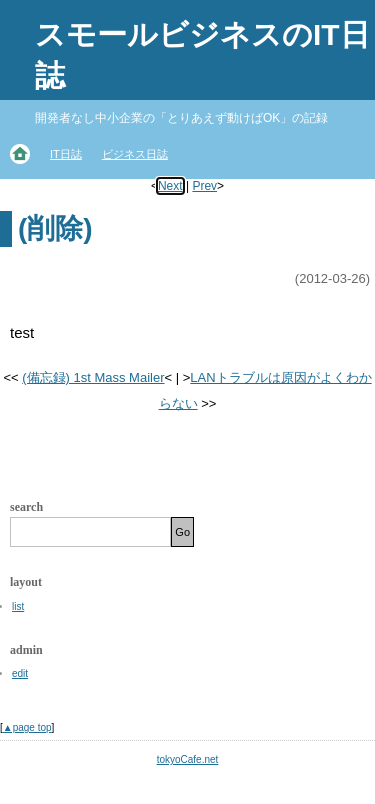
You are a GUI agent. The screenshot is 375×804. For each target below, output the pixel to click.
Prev (204, 186)
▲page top (27, 727)
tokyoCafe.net (188, 759)
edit (20, 673)
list (18, 606)
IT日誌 (66, 154)
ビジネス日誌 (135, 154)
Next (170, 186)
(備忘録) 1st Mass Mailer (93, 377)
